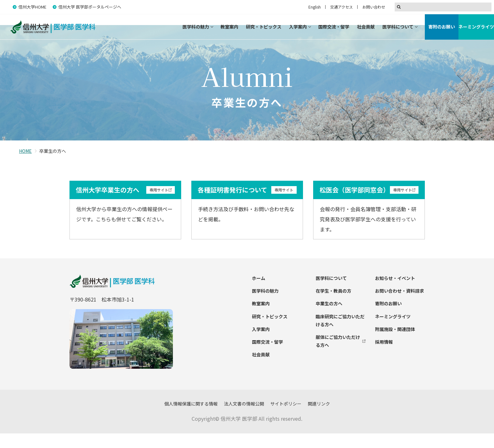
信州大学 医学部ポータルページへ (90, 7)
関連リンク (319, 418)
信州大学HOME (32, 7)
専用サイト (159, 204)
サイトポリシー (286, 418)
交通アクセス (342, 7)
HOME (25, 166)
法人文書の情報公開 (244, 418)
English (315, 7)
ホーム (259, 293)
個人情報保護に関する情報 (191, 418)
